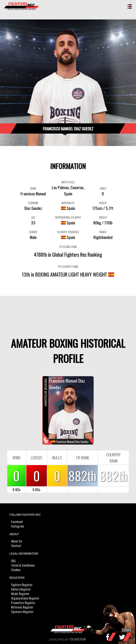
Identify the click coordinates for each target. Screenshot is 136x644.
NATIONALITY (68, 203)
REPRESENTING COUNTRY (68, 217)
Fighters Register (22, 585)
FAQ (13, 561)
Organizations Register (25, 598)
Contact (16, 546)
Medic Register (20, 594)
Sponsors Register (22, 612)
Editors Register (21, 589)
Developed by (68, 640)
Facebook (17, 522)
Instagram (18, 526)
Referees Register (22, 607)
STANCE (103, 232)
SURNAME (33, 203)
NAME (33, 188)
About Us (17, 541)
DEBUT (103, 188)
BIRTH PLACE (68, 182)
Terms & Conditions (23, 565)
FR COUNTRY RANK (68, 267)
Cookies (16, 570)
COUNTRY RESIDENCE (68, 232)
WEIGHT (103, 217)
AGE (33, 217)
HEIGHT (103, 203)
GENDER (33, 232)
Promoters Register (23, 603)
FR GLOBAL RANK (68, 247)
